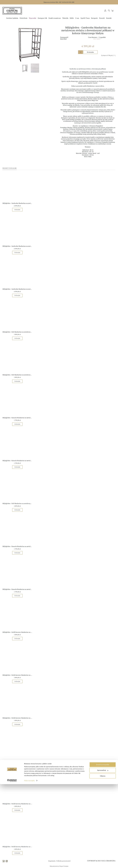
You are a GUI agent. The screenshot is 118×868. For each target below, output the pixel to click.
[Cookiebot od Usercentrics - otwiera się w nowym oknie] (12, 864)
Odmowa (103, 860)
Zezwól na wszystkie (103, 848)
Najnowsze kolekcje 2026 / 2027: (59, 2)
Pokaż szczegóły (29, 864)
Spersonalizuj (103, 854)
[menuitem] (12, 18)
